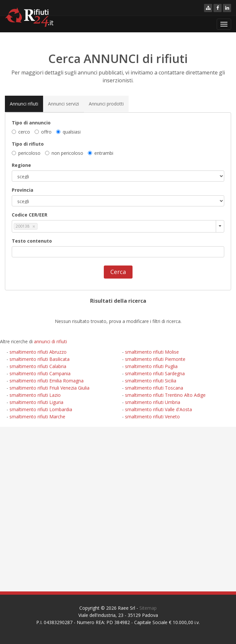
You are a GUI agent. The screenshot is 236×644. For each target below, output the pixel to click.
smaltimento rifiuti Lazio (35, 395)
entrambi (101, 153)
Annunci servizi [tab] (63, 104)
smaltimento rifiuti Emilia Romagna (47, 381)
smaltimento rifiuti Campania (40, 373)
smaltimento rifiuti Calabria (38, 366)
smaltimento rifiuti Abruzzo (38, 352)
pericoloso (26, 153)
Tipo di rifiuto (28, 144)
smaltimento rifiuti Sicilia (151, 381)
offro (43, 132)
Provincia (23, 190)
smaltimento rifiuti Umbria (153, 402)
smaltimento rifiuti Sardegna (155, 373)
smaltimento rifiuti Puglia (151, 366)
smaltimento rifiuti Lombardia (41, 409)
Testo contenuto (32, 241)
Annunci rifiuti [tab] (24, 104)
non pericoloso (64, 153)
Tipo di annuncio (31, 123)
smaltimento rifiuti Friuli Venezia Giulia (49, 388)
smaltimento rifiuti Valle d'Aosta (158, 409)
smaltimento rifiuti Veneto (152, 417)
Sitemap (148, 608)
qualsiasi (68, 132)
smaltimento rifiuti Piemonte (155, 359)
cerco (21, 132)
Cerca (118, 272)
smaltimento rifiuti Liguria (36, 402)
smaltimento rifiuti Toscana (154, 388)
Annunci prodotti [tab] (106, 104)
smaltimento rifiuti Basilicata (39, 359)
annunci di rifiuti (50, 341)
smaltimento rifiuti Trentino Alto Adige (165, 395)
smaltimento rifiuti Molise (152, 352)
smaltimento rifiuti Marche (37, 417)
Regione (21, 165)
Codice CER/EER (30, 215)
